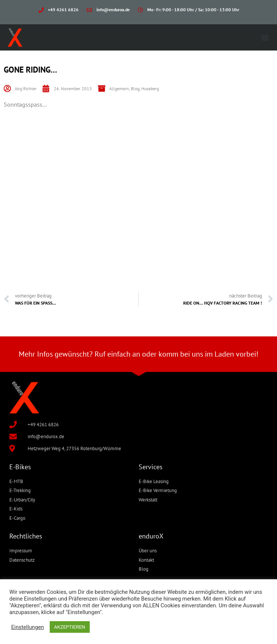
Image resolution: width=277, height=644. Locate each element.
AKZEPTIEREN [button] (70, 627)
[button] (265, 38)
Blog (135, 88)
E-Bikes (20, 467)
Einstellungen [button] (28, 627)
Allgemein (119, 88)
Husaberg (150, 88)
